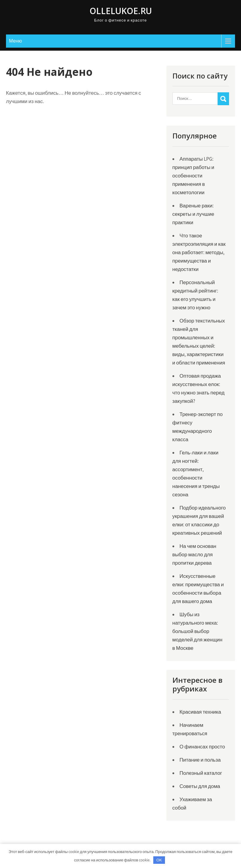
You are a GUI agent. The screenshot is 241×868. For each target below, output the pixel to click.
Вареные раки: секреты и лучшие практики (193, 214)
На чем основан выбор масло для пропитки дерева (194, 554)
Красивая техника (200, 712)
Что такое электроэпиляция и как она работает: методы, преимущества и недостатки (199, 252)
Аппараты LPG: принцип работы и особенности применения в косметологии (193, 176)
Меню (15, 41)
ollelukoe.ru (121, 11)
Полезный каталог (201, 773)
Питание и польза (200, 760)
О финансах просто (202, 747)
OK (159, 860)
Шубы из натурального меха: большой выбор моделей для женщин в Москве (197, 631)
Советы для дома (200, 786)
